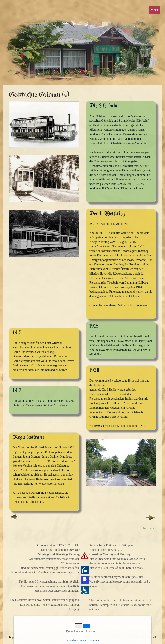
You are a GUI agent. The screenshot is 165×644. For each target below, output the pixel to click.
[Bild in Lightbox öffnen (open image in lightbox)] (44, 124)
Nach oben (150, 528)
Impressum (94, 640)
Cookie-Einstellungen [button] (80, 631)
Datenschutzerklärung (76, 640)
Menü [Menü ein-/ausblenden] (154, 10)
